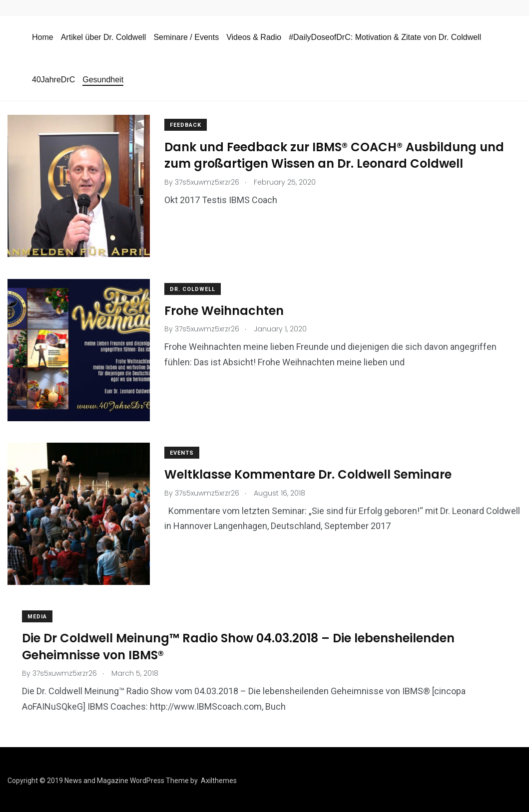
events (182, 451)
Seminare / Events (186, 37)
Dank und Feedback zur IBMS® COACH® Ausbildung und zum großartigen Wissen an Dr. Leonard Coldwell (335, 155)
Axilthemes (219, 779)
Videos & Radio (254, 37)
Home (43, 37)
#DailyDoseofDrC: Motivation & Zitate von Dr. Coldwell (385, 37)
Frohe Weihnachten (225, 310)
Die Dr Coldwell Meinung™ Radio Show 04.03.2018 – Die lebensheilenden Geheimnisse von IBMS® (239, 645)
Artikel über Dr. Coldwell (104, 37)
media (38, 615)
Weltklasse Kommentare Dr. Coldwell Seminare (308, 473)
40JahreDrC (53, 80)
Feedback (186, 125)
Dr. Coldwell (193, 288)
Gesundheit (103, 80)
